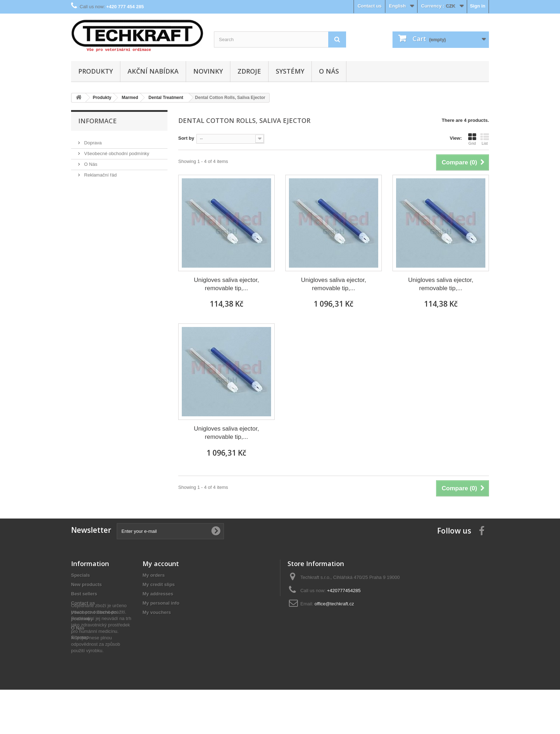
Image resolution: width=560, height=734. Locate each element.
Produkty (96, 71)
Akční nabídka (153, 71)
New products (86, 584)
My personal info (161, 603)
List (485, 139)
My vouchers (157, 612)
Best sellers (84, 594)
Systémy (290, 71)
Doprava (92, 140)
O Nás (329, 71)
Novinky (208, 71)
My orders (154, 575)
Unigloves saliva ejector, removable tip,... (226, 284)
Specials (81, 575)
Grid (472, 139)
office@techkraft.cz (334, 604)
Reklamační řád (100, 172)
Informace (97, 121)
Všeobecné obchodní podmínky (116, 151)
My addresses (158, 594)
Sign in (478, 6)
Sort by (186, 138)
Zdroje (249, 71)
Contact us (369, 6)
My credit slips (159, 584)
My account (161, 564)
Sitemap (80, 637)
